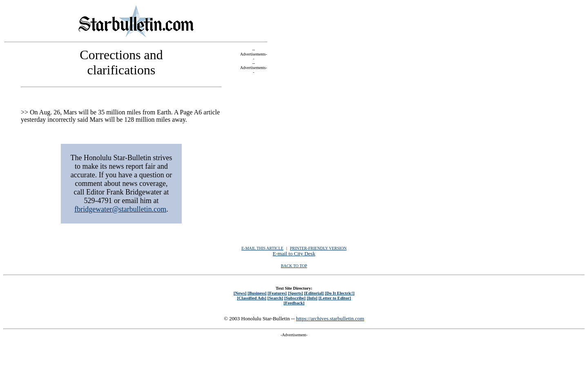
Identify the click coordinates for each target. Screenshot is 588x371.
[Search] (275, 298)
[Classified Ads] (252, 298)
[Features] (277, 293)
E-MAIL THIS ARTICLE (262, 248)
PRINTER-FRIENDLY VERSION (318, 248)
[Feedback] (294, 303)
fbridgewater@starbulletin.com (120, 209)
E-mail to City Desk (294, 254)
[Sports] (295, 293)
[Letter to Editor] (335, 298)
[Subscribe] (295, 298)
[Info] (312, 298)
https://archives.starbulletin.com (330, 318)
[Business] (257, 293)
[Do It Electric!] (340, 293)
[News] (240, 293)
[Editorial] (314, 293)
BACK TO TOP (294, 266)
